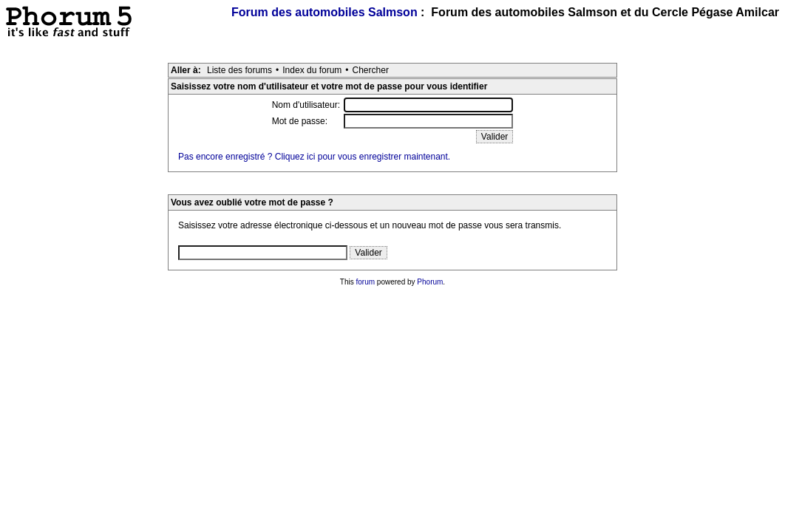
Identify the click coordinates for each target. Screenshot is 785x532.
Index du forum (312, 70)
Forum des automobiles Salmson (324, 12)
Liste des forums (239, 70)
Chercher (371, 70)
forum (366, 282)
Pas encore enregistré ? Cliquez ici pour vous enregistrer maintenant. (314, 157)
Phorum (430, 282)
